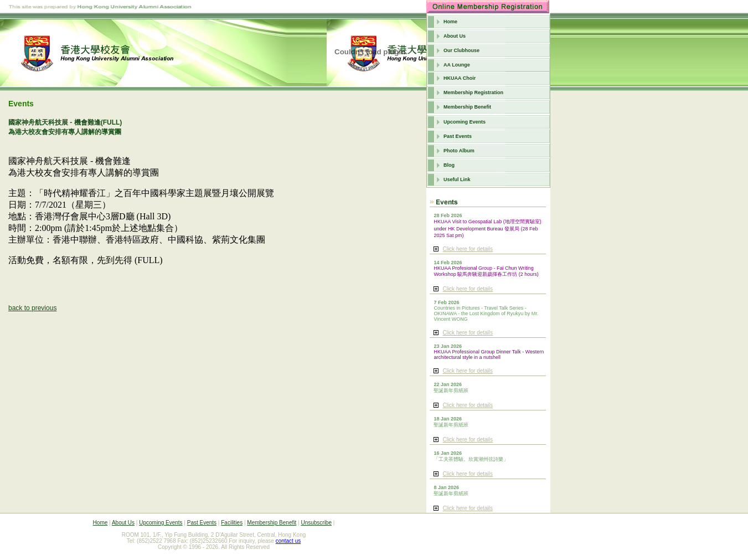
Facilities (232, 523)
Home (450, 22)
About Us (455, 36)
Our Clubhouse (461, 50)
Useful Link (457, 179)
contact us (288, 541)
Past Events (458, 136)
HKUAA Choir (460, 78)
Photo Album (459, 151)
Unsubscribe (316, 523)
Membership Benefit (467, 107)
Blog (449, 165)
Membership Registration (473, 93)
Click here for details (468, 249)
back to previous (32, 308)
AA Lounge (457, 65)
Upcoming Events (465, 122)
